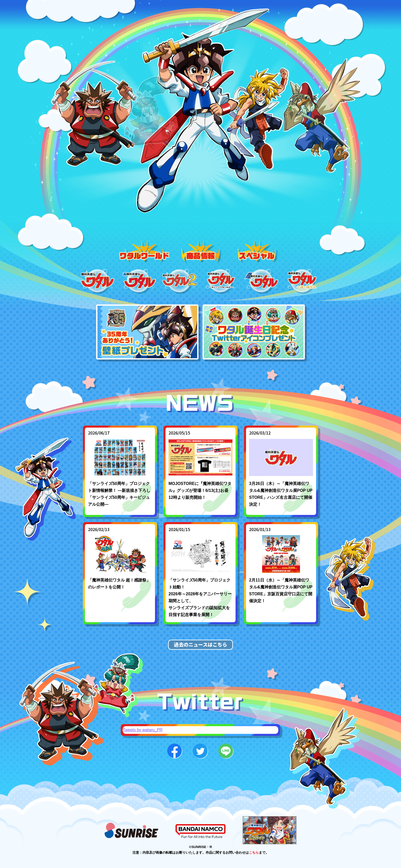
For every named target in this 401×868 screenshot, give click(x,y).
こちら (254, 853)
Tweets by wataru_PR (143, 730)
